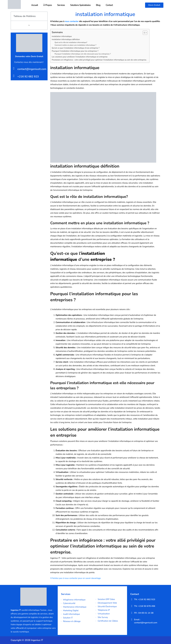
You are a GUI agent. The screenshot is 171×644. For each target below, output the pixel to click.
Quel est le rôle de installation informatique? (71, 42)
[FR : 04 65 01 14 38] (132, 613)
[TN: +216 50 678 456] (132, 606)
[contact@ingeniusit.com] (14, 68)
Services (61, 5)
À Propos (48, 5)
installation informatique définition (66, 39)
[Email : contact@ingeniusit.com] (132, 619)
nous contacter (72, 21)
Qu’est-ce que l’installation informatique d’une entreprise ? (76, 48)
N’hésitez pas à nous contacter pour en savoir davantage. (76, 578)
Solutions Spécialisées (80, 5)
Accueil (35, 5)
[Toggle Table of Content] (144, 33)
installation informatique (62, 36)
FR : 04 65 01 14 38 (144, 613)
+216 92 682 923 (28, 77)
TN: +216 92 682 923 (145, 599)
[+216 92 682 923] (14, 76)
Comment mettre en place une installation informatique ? (75, 45)
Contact (109, 5)
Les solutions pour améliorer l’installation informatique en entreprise (80, 57)
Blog (98, 5)
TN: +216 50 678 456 (145, 606)
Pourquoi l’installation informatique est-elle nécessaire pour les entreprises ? (83, 54)
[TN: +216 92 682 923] (132, 599)
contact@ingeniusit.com (32, 69)
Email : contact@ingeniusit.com (146, 621)
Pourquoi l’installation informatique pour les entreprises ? (75, 51)
